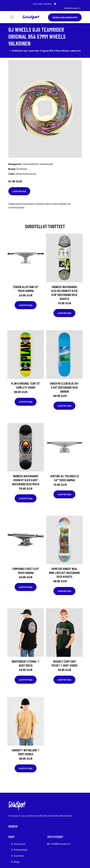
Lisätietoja (19, 191)
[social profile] (55, 4)
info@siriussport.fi (72, 8)
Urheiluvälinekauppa (65, 17)
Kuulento (19, 856)
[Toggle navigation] (12, 17)
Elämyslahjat (21, 850)
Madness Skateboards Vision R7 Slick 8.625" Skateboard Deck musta (26, 480)
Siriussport (20, 844)
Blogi (17, 862)
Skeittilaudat (46, 164)
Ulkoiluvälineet (30, 164)
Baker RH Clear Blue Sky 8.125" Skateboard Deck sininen (64, 387)
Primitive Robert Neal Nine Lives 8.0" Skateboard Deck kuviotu (64, 573)
